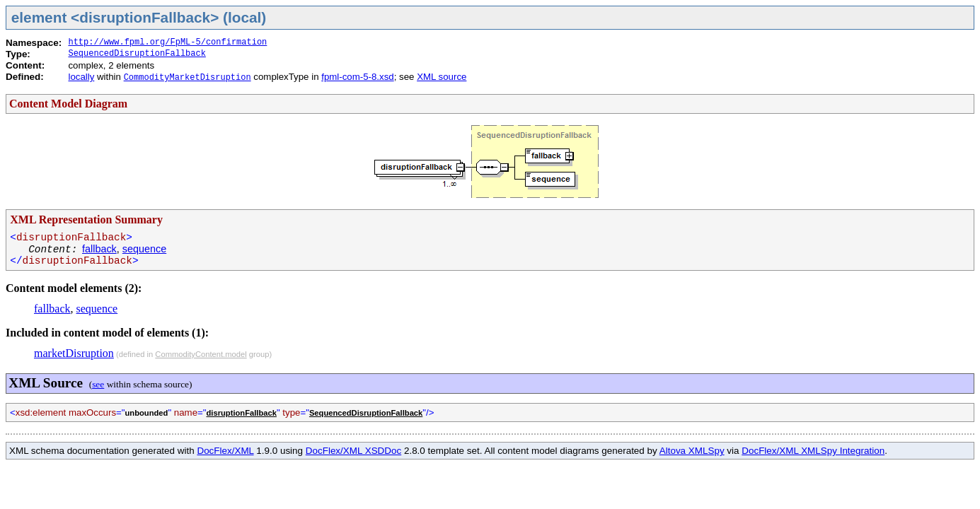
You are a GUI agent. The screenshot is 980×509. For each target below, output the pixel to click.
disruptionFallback (241, 413)
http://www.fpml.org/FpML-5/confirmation (167, 42)
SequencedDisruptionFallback (137, 54)
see (98, 384)
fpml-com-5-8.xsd (357, 77)
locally (81, 77)
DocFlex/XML (225, 451)
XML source (442, 77)
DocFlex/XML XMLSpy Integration (813, 451)
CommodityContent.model (201, 354)
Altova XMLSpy (692, 451)
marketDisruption (74, 353)
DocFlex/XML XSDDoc (353, 451)
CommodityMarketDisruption (188, 78)
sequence (144, 249)
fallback (99, 249)
